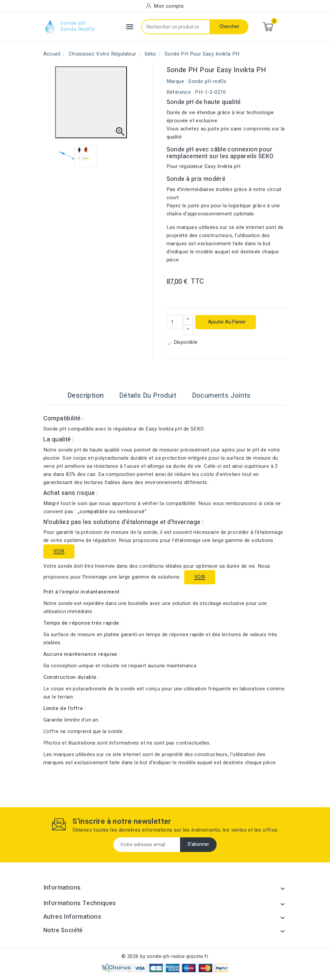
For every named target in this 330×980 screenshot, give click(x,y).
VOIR (59, 551)
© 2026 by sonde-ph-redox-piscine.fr (165, 956)
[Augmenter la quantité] (189, 320)
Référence (179, 92)
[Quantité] (175, 322)
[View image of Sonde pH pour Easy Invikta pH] (69, 156)
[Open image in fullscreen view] (91, 102)
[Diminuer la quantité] (189, 330)
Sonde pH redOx (207, 81)
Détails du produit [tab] (148, 395)
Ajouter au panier (226, 322)
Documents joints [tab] (221, 395)
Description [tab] (85, 395)
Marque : (177, 81)
